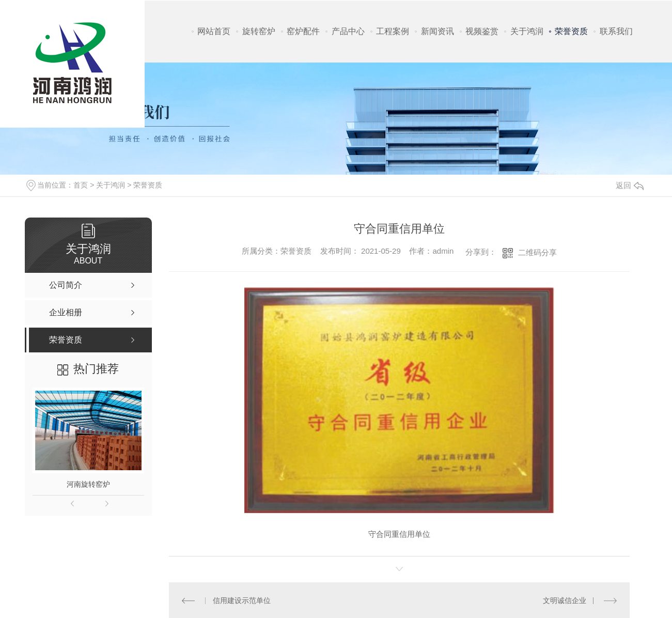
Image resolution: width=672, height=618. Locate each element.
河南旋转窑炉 (88, 484)
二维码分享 (537, 252)
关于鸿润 (527, 31)
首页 (81, 185)
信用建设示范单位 (241, 600)
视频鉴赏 (482, 31)
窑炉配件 (303, 31)
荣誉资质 (571, 31)
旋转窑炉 (259, 31)
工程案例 (393, 31)
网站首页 (214, 31)
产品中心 (348, 31)
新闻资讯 (437, 31)
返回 (630, 185)
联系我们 (616, 31)
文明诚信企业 (565, 600)
